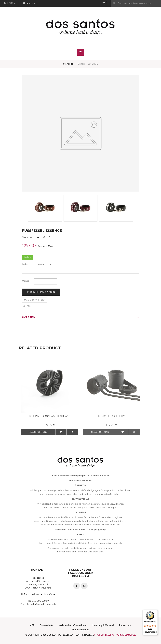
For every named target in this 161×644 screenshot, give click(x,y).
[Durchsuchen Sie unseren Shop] (136, 3)
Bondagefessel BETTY (111, 416)
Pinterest (49, 238)
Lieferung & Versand (103, 625)
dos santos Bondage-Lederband (50, 416)
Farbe (25, 264)
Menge (26, 281)
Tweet (38, 238)
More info (29, 317)
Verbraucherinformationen (73, 625)
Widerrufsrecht (80, 630)
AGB (32, 625)
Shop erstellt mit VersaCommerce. (115, 635)
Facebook (44, 238)
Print (27, 306)
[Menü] (156, 612)
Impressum (125, 625)
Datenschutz (47, 625)
